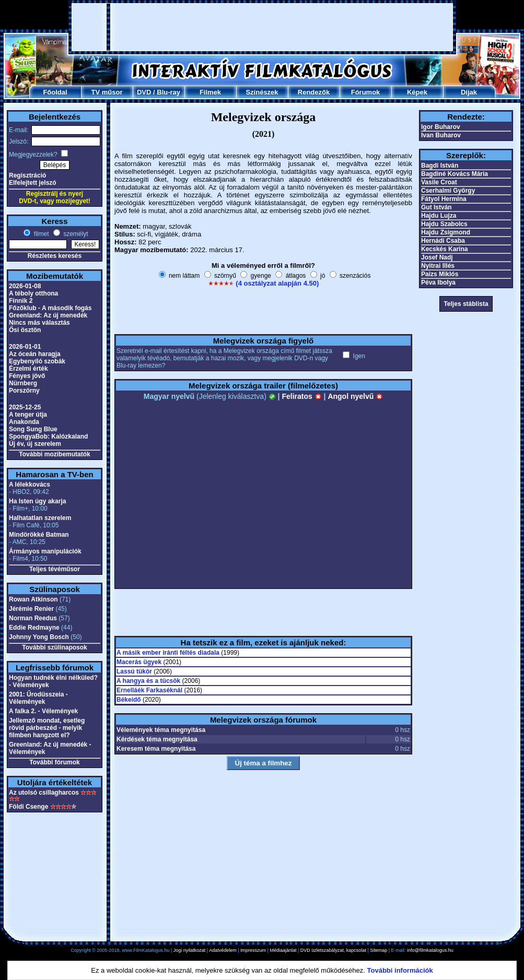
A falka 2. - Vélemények (43, 711)
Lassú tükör (134, 671)
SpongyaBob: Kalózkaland (48, 436)
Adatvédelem (223, 950)
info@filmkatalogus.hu (430, 950)
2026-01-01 (25, 347)
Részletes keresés (55, 256)
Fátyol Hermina (444, 199)
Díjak (469, 92)
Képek (417, 92)
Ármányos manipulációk (45, 551)
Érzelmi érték (28, 369)
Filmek (210, 92)
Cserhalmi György (448, 191)
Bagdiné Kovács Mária (455, 174)
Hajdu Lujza (439, 216)
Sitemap (379, 950)
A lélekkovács (30, 485)
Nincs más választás (39, 323)
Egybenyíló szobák (37, 361)
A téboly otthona (33, 293)
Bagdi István (440, 166)
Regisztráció (27, 175)
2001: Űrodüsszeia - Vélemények (38, 698)
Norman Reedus (33, 618)
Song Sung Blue (33, 429)
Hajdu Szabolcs (444, 224)
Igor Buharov (441, 127)
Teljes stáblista (466, 304)
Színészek (262, 92)
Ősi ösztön (25, 330)
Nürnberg (23, 383)
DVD (144, 92)
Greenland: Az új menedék (48, 315)
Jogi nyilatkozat (190, 950)
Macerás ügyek (139, 662)
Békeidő (129, 700)
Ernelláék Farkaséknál (149, 690)
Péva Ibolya (438, 282)
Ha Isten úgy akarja (37, 501)
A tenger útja (28, 415)
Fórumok (366, 92)
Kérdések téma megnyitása (157, 739)
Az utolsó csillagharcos (44, 793)
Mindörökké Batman (39, 535)
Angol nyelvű (355, 396)
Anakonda (24, 422)
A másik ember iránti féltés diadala (168, 653)
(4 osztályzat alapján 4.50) (277, 283)
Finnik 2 (21, 301)
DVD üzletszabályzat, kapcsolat (333, 950)
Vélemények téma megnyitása (161, 730)
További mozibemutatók (54, 454)
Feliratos (301, 396)
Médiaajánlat (283, 950)
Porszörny (24, 391)
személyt (75, 234)
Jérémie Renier (31, 609)
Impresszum (253, 950)
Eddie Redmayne (34, 628)
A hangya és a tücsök (148, 681)
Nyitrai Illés (438, 266)
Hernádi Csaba (443, 241)
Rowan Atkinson (33, 599)
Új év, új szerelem (35, 444)
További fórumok (54, 762)
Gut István (436, 207)
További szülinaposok (54, 647)
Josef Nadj (437, 257)
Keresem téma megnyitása (156, 749)
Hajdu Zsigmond (446, 232)
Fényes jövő (27, 376)
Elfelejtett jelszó (33, 183)
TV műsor (107, 92)
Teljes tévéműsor (55, 569)
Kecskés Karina (444, 249)
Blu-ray (168, 92)
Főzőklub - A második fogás (50, 308)
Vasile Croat (439, 182)
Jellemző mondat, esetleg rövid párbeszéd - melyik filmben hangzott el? (47, 728)
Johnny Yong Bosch (39, 637)
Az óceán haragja (35, 354)
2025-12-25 (25, 407)
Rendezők (314, 92)
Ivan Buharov (441, 135)
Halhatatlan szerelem (40, 518)
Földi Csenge (28, 807)
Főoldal (55, 92)
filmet (40, 234)
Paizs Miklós (440, 274)
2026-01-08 (25, 286)
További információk (400, 970)
